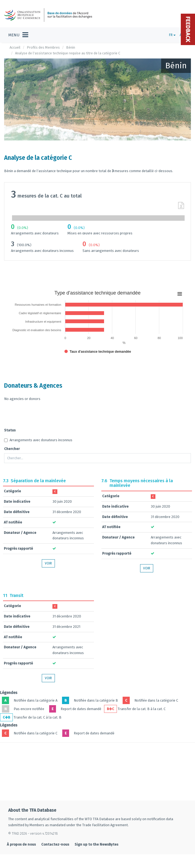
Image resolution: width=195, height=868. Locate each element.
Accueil (15, 47)
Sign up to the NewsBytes (96, 844)
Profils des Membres (43, 47)
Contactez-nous (55, 844)
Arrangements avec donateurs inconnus (38, 440)
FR (172, 35)
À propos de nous (21, 844)
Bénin (71, 47)
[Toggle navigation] (18, 35)
